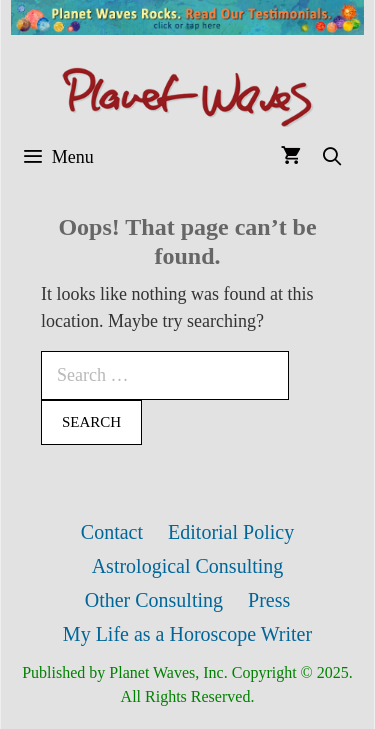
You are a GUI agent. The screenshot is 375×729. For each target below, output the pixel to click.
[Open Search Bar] (332, 157)
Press (269, 600)
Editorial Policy (231, 532)
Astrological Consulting (188, 566)
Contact (112, 532)
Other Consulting (154, 600)
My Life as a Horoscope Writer (187, 634)
